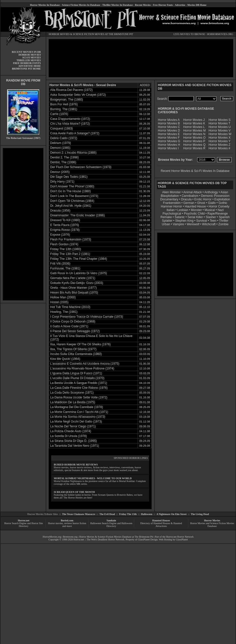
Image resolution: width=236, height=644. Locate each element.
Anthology (211, 192)
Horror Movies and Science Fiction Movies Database (212, 525)
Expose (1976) (60, 235)
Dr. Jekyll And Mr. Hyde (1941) (71, 206)
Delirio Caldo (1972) (64, 138)
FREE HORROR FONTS (27, 63)
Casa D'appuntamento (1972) (70, 119)
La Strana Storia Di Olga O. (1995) (74, 441)
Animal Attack (193, 192)
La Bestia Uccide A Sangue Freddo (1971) (79, 383)
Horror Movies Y (220, 141)
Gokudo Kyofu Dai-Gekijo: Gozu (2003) (77, 283)
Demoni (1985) (60, 148)
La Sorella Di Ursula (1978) (69, 436)
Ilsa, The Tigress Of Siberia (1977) (73, 349)
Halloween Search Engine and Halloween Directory (111, 525)
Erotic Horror (203, 199)
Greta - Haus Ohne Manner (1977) (73, 288)
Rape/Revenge (217, 214)
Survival (202, 221)
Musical (210, 210)
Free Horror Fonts (163, 5)
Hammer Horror (171, 206)
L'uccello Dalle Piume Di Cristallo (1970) (77, 378)
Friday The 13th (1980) (66, 249)
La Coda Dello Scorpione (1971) (72, 393)
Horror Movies (212, 520)
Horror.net (24, 520)
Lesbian (183, 210)
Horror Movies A (169, 120)
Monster (196, 210)
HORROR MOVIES (59, 34)
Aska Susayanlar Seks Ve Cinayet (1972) (78, 95)
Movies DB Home (197, 5)
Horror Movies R (194, 148)
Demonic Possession (215, 196)
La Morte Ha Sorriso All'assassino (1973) (78, 417)
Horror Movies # (219, 148)
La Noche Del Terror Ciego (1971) (73, 426)
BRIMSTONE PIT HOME (26, 69)
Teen (213, 221)
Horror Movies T (220, 123)
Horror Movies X (220, 138)
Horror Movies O (194, 138)
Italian (171, 210)
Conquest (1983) (61, 128)
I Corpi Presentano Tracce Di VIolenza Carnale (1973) (87, 317)
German (189, 203)
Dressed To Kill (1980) (65, 220)
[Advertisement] (23, 224)
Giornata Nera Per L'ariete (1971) (73, 278)
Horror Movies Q (194, 145)
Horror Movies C (169, 127)
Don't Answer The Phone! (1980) (72, 186)
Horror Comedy (219, 206)
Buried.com (67, 520)
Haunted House (195, 206)
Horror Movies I (168, 148)
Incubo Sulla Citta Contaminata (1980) (76, 354)
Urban (166, 224)
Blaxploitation (170, 196)
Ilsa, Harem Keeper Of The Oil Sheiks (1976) (80, 344)
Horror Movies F (169, 138)
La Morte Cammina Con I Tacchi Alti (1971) (79, 412)
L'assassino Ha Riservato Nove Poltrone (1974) (82, 368)
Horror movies (55, 523)
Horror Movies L (194, 127)
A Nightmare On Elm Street (171, 514)
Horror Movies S (220, 120)
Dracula (186, 199)
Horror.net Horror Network (180, 537)
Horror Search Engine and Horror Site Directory (24, 525)
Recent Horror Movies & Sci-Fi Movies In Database (195, 171)
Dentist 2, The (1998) (65, 157)
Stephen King (184, 221)
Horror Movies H (169, 145)
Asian (224, 192)
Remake (166, 217)
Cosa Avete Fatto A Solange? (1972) (75, 133)
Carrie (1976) (59, 114)
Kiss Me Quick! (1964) (65, 359)
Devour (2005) (60, 172)
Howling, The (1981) (64, 312)
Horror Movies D (169, 131)
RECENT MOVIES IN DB (26, 52)
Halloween (147, 514)
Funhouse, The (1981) (65, 268)
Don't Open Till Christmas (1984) (72, 201)
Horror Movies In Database (45, 5)
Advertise (180, 5)
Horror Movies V (220, 131)
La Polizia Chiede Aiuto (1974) (71, 431)
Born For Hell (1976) (64, 104)
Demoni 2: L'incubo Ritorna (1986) (73, 153)
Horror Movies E (169, 134)
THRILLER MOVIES (29, 60)
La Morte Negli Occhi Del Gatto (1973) (76, 422)
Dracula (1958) (60, 211)
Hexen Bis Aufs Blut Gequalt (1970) (74, 293)
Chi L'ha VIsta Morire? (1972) (70, 124)
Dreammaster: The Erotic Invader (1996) (77, 215)
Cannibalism (190, 196)
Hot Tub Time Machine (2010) (70, 307)
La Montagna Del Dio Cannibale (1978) (77, 407)
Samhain (111, 520)
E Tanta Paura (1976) (65, 225)
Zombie (223, 224)
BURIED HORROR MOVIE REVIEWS (76, 465)
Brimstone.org (70, 537)
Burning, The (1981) (64, 109)
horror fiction (79, 523)
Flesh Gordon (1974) (64, 244)
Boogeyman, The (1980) (67, 100)
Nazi (221, 210)
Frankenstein (172, 203)
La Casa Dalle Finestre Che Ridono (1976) (79, 388)
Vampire (178, 224)
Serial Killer (195, 217)
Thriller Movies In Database (117, 5)
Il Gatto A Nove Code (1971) (69, 326)
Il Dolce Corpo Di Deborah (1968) (73, 321)
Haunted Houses (161, 520)
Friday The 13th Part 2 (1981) (70, 254)
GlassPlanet (182, 540)
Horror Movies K (194, 123)
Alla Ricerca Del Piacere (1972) (71, 90)
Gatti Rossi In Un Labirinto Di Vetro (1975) (79, 273)
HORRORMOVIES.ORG (220, 34)
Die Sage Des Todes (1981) (69, 177)
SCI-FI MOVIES (32, 58)
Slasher (211, 217)
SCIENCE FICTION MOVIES (88, 34)
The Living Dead (200, 514)
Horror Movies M (195, 131)
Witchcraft (209, 224)
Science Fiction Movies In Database (81, 5)
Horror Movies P (194, 141)
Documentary (169, 199)
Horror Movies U (220, 127)
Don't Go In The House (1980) (70, 191)
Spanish (224, 217)
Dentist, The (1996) (63, 162)
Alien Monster (171, 192)
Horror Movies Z (220, 145)
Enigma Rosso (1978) (65, 230)
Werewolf (193, 224)
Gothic (223, 203)
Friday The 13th (128, 514)
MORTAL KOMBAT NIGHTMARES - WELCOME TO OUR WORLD (93, 478)
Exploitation (222, 199)
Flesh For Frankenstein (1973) (71, 239)
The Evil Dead (107, 514)
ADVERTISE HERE (30, 66)
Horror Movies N (194, 134)
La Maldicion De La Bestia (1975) (73, 402)
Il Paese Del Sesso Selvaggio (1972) (75, 331)
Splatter (167, 221)
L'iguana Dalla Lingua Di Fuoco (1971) (76, 373)
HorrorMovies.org (52, 537)
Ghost (201, 203)
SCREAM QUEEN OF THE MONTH (74, 492)
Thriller (224, 221)
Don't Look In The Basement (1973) (74, 196)
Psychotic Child (194, 214)
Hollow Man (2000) (63, 297)
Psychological (172, 214)
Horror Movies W (220, 134)
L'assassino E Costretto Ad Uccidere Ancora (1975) (85, 364)
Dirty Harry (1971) (62, 182)
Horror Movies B (169, 123)
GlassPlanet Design (148, 540)
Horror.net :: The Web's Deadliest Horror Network (99, 540)
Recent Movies (143, 5)
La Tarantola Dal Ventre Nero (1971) (75, 446)
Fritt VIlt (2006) (60, 264)
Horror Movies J (194, 120)
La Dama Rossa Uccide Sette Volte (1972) (79, 397)
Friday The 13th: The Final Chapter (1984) (79, 259)
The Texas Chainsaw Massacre (79, 514)
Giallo (212, 203)
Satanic (180, 217)
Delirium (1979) (61, 143)
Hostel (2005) (59, 302)
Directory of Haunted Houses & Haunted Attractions (161, 525)
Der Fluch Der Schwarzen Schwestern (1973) (81, 167)
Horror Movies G (169, 141)
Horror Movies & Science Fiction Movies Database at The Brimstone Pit (116, 537)
